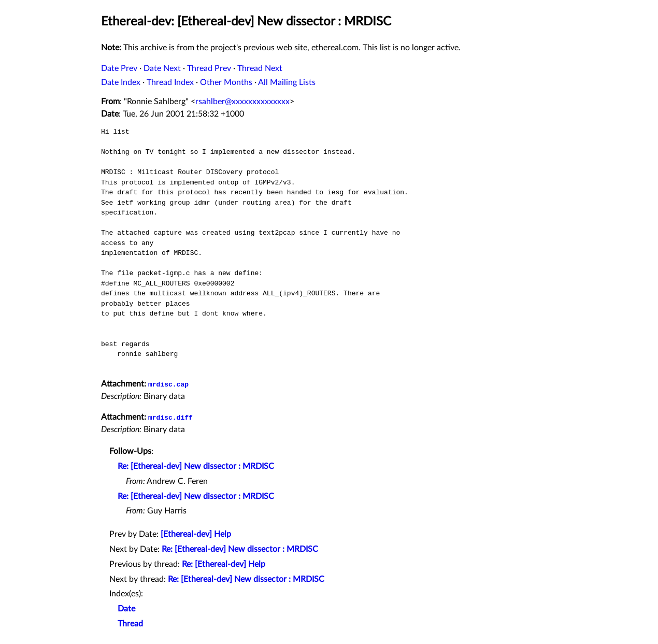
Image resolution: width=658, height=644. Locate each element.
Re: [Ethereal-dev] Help (224, 564)
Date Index (121, 82)
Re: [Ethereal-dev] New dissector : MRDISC (196, 466)
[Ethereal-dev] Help (196, 534)
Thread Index (170, 82)
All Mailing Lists (287, 82)
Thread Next (260, 68)
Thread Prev (209, 68)
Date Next (162, 68)
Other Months (226, 82)
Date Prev (119, 68)
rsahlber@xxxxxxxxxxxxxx (242, 102)
